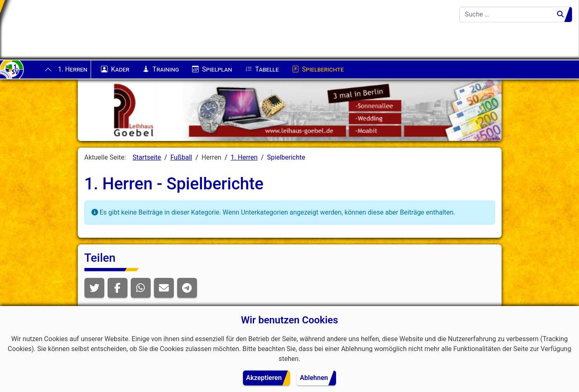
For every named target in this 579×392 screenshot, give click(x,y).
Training (161, 69)
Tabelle (262, 69)
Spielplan (212, 69)
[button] (94, 288)
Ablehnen (314, 378)
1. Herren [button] (73, 69)
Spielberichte (318, 69)
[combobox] (507, 14)
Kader (115, 69)
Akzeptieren (264, 378)
